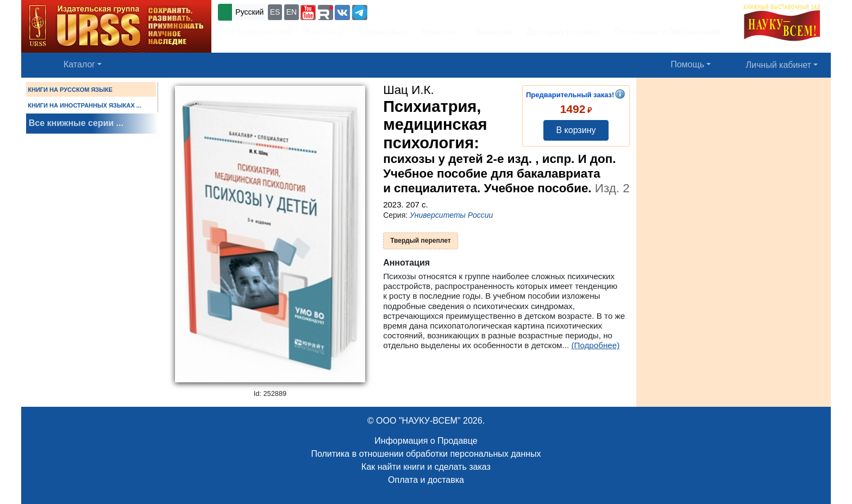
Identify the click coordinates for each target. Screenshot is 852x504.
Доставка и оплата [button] (563, 32)
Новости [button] (438, 32)
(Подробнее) (595, 345)
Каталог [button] (79, 64)
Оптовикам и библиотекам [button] (668, 32)
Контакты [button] (325, 32)
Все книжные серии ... (76, 123)
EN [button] (292, 12)
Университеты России (451, 215)
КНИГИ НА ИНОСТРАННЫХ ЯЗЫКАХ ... (84, 105)
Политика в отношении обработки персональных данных (426, 454)
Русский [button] (249, 12)
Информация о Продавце (426, 441)
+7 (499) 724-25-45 (409, 11)
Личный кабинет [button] (779, 65)
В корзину (576, 130)
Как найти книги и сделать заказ (426, 467)
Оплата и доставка (426, 480)
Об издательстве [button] (259, 32)
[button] (308, 12)
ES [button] (275, 12)
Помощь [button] (687, 64)
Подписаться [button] (383, 32)
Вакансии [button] (491, 32)
